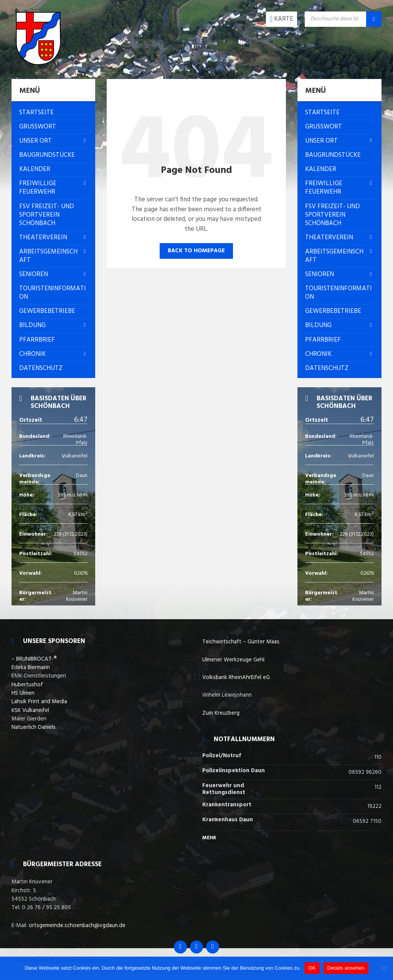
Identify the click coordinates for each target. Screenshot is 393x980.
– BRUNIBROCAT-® (34, 659)
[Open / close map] (282, 19)
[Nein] (383, 968)
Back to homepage (196, 251)
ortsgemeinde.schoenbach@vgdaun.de (77, 926)
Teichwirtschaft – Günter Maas (241, 642)
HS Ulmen (23, 693)
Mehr (209, 838)
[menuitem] (53, 113)
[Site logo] (38, 63)
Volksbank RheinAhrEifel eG (236, 677)
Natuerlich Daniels (34, 727)
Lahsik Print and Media (39, 702)
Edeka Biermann (31, 668)
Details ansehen (346, 968)
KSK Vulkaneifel (30, 710)
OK (312, 968)
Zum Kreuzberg (221, 713)
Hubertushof (27, 685)
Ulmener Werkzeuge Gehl (233, 660)
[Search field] (343, 19)
